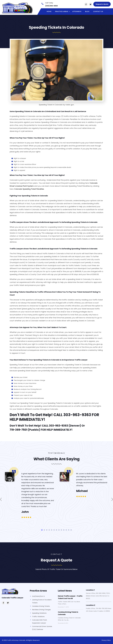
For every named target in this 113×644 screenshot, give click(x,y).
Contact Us (98, 12)
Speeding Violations (39, 613)
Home (49, 12)
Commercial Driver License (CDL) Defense (42, 628)
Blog (87, 12)
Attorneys (77, 12)
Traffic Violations (38, 617)
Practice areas (63, 12)
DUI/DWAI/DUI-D (38, 596)
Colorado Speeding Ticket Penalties (29, 189)
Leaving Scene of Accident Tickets (42, 601)
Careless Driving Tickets (41, 606)
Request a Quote (102, 4)
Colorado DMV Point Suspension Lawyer (40, 621)
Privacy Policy (106, 640)
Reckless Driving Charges (41, 610)
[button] (42, 530)
